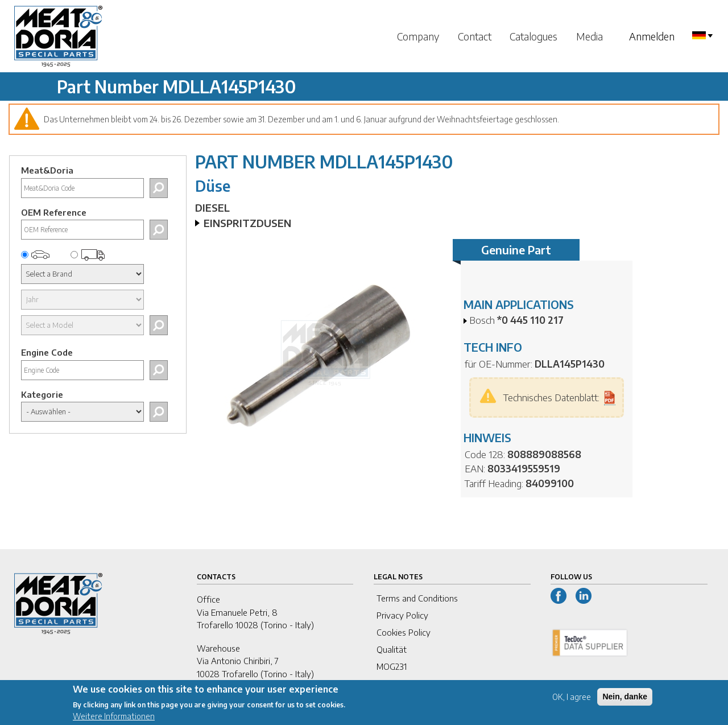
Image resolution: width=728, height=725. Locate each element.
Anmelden (652, 36)
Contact (475, 36)
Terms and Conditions (417, 598)
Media (590, 36)
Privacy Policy (402, 615)
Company (418, 36)
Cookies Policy (404, 632)
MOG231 (392, 666)
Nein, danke (625, 701)
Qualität (392, 649)
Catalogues (533, 36)
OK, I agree (572, 701)
